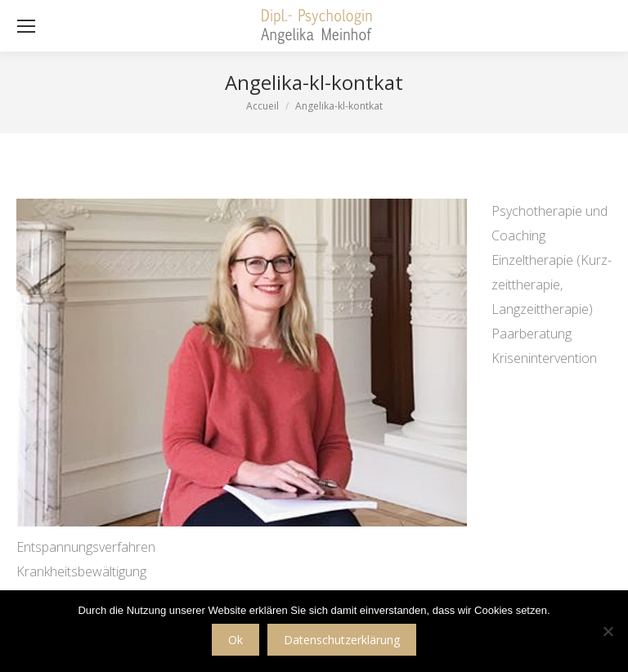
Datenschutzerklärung (342, 640)
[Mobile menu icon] (26, 26)
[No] (608, 631)
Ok (235, 640)
